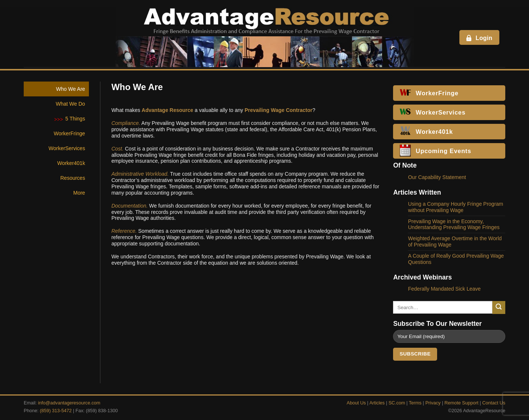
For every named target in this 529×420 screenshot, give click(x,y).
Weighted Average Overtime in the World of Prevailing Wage (455, 242)
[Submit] (499, 307)
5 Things (75, 119)
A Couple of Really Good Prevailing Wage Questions (456, 259)
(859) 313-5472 (56, 411)
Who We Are (70, 89)
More (79, 193)
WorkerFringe (69, 133)
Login (479, 38)
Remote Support (462, 403)
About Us (356, 403)
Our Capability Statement (437, 177)
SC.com (397, 403)
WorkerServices (67, 148)
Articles (377, 403)
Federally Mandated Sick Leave (444, 289)
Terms (415, 403)
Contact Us (494, 403)
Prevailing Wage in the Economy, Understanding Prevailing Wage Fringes (454, 224)
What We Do (71, 104)
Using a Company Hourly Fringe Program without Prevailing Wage (455, 207)
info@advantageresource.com (69, 403)
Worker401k (71, 163)
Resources (73, 178)
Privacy (433, 403)
